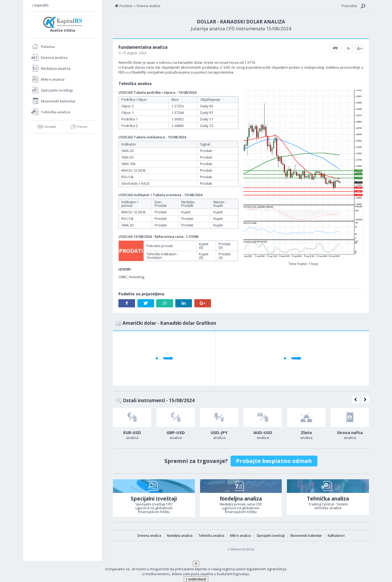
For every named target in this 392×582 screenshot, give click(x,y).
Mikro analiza (53, 79)
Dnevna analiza (54, 57)
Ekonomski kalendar (58, 101)
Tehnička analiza (56, 112)
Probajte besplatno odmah (274, 461)
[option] (132, 425)
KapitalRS (42, 5)
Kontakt (50, 127)
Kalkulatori (336, 536)
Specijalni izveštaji (57, 90)
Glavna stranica (242, 549)
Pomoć (82, 127)
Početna (48, 47)
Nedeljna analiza (56, 68)
